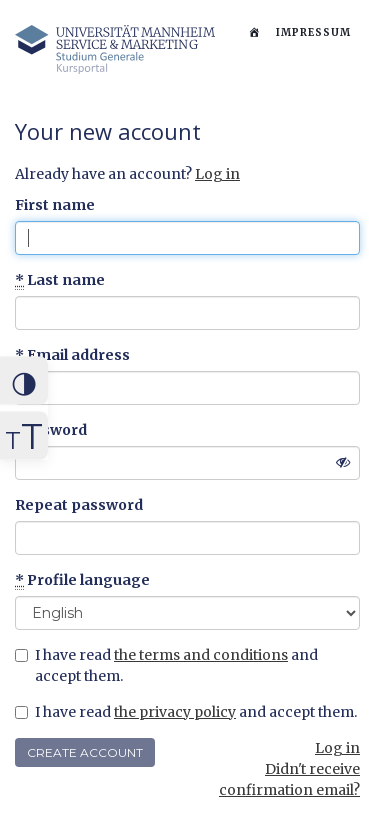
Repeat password (79, 505)
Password (51, 430)
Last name (60, 280)
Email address (72, 355)
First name (55, 205)
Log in (217, 174)
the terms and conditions (201, 655)
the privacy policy (175, 712)
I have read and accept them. (166, 665)
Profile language (82, 580)
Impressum (313, 32)
